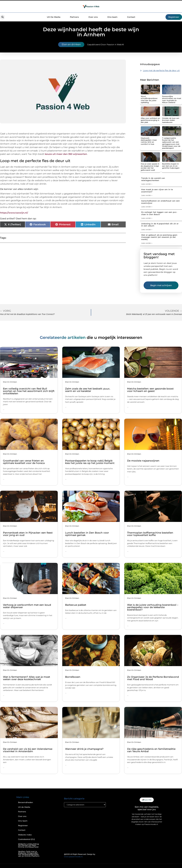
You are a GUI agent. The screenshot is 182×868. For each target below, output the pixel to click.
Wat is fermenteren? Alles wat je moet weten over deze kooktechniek (27, 678)
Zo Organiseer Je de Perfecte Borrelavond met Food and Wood (153, 678)
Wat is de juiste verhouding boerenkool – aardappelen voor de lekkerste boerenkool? (153, 607)
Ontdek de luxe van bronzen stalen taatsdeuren (171, 120)
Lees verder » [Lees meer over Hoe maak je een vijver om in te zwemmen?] (147, 195)
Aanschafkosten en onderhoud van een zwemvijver (160, 202)
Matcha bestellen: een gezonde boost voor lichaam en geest (150, 390)
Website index (25, 835)
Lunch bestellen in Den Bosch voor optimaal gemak (87, 534)
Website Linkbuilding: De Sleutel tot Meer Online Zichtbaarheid (29, 845)
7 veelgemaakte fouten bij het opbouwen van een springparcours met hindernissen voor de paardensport (171, 143)
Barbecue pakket (76, 605)
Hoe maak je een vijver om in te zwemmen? (157, 191)
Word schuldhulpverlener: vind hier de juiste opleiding (149, 99)
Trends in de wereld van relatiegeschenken (153, 179)
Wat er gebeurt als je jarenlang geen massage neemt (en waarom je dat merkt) (159, 237)
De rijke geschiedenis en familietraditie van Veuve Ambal (151, 750)
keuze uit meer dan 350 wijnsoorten (66, 154)
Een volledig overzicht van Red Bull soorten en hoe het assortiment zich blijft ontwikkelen (29, 391)
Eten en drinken (71, 44)
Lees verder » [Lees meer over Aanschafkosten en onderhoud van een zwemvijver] (147, 207)
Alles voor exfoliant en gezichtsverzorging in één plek (150, 120)
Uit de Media (24, 807)
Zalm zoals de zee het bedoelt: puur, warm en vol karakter (88, 390)
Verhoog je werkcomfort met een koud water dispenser (27, 606)
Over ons (93, 17)
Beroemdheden (26, 802)
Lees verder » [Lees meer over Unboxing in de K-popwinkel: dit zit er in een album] (147, 229)
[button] (2, 17)
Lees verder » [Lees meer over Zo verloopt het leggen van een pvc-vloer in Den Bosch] (147, 218)
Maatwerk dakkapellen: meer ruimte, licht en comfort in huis (149, 141)
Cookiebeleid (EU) (26, 839)
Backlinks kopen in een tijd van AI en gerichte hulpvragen (171, 166)
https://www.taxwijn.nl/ (14, 213)
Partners (74, 17)
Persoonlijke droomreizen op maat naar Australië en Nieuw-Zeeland (172, 99)
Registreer (23, 826)
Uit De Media (54, 17)
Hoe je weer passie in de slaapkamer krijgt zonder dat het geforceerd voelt (150, 167)
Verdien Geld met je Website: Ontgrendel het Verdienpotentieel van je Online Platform (29, 854)
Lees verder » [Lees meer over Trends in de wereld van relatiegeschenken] (147, 184)
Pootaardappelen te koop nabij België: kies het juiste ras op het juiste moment (90, 462)
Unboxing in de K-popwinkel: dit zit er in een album (160, 225)
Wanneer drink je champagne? (84, 749)
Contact (131, 17)
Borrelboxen (73, 677)
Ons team (112, 17)
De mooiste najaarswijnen (143, 461)
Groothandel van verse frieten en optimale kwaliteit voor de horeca (24, 462)
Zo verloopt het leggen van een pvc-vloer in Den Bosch (159, 213)
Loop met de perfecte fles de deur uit (161, 70)
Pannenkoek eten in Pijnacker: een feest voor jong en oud (28, 534)
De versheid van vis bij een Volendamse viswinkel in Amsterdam (28, 750)
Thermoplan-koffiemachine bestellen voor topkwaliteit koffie (150, 534)
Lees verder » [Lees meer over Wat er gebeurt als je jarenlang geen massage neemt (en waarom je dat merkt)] (147, 243)
